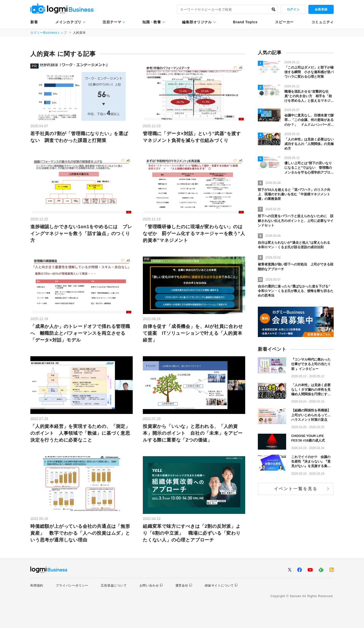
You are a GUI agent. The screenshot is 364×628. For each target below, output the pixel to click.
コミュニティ (323, 22)
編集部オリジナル (197, 22)
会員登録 (321, 9)
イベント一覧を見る (296, 489)
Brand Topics (245, 22)
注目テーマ (112, 22)
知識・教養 (152, 22)
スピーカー (284, 22)
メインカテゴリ (68, 22)
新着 (34, 22)
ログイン (293, 9)
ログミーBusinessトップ (49, 33)
